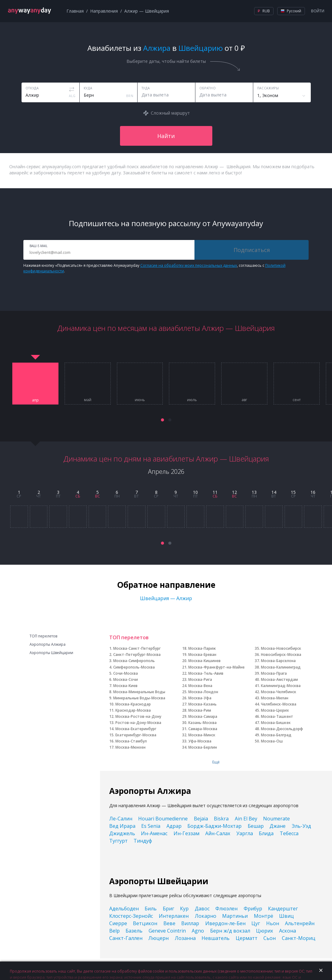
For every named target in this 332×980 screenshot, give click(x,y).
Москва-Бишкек (276, 723)
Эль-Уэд (301, 826)
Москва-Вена (200, 686)
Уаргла (245, 833)
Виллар (190, 923)
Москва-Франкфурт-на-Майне (216, 667)
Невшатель (216, 938)
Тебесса (289, 833)
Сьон (270, 938)
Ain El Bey (246, 819)
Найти (166, 136)
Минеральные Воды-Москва (139, 698)
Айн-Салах (218, 833)
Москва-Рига (200, 679)
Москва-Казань (202, 704)
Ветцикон (145, 923)
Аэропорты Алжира (48, 645)
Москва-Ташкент (277, 716)
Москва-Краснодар (133, 704)
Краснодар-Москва (133, 710)
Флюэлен (226, 909)
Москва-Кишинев (204, 661)
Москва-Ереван (202, 655)
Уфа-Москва (200, 741)
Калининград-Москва (281, 686)
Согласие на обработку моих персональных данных (189, 265)
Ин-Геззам (186, 833)
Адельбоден (124, 909)
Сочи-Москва (126, 673)
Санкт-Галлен (126, 938)
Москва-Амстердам (279, 679)
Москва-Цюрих (275, 710)
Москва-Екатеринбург (136, 729)
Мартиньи (235, 916)
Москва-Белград (276, 735)
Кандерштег (283, 909)
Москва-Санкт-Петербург (137, 648)
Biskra (221, 819)
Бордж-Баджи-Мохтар (214, 826)
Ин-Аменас (154, 833)
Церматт (247, 938)
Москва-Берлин (203, 747)
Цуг (256, 923)
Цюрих (264, 931)
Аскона (288, 931)
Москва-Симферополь (134, 661)
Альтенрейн (300, 923)
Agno (198, 931)
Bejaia (201, 819)
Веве (169, 923)
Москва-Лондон (203, 692)
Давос (202, 909)
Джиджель (122, 833)
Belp (114, 931)
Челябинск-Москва (279, 704)
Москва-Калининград (281, 667)
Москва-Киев (125, 686)
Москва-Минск (202, 735)
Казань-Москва (202, 723)
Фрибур (253, 909)
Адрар (174, 826)
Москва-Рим (200, 710)
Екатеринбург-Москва (136, 735)
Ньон (273, 923)
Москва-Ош (272, 741)
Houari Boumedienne (163, 819)
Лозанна (185, 938)
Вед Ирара (122, 826)
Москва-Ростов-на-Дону (138, 716)
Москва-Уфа (200, 698)
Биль (151, 909)
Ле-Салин (121, 819)
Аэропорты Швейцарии (51, 653)
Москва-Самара (203, 716)
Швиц (286, 916)
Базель (134, 931)
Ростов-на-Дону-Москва (138, 723)
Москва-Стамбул (131, 741)
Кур (184, 909)
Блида (266, 833)
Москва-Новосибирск (281, 648)
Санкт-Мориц (299, 938)
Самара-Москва (203, 729)
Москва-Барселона (278, 661)
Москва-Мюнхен (130, 747)
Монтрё (264, 916)
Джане (278, 826)
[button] (162, 420)
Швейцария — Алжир (166, 598)
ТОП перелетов (43, 636)
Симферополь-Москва (134, 667)
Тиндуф (143, 841)
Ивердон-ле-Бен (225, 923)
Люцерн (158, 938)
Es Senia (151, 826)
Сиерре (118, 923)
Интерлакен (174, 916)
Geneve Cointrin (167, 931)
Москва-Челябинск (279, 692)
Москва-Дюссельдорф (282, 729)
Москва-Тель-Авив (206, 673)
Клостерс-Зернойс (131, 916)
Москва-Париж (202, 648)
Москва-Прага (274, 673)
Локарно (206, 916)
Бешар (256, 826)
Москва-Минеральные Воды (139, 692)
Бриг (168, 909)
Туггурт (118, 841)
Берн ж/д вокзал (230, 931)
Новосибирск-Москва (281, 655)
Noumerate (276, 819)
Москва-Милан (275, 698)
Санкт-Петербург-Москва (137, 655)
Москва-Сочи (126, 679)
